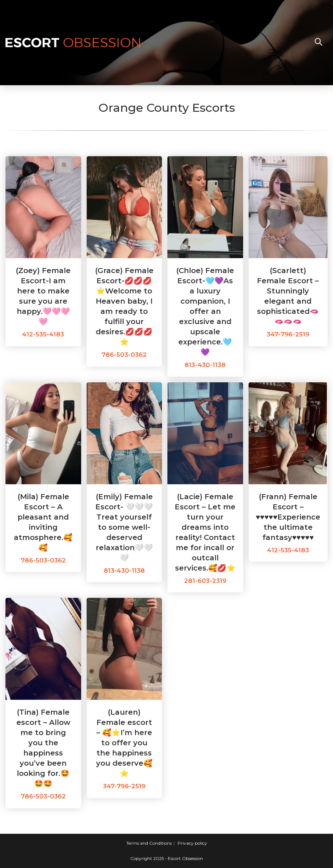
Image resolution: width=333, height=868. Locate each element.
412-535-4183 (43, 334)
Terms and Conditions (149, 843)
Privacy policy (192, 843)
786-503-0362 (124, 355)
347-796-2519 (288, 334)
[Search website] (318, 43)
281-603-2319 (205, 581)
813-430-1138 (205, 365)
